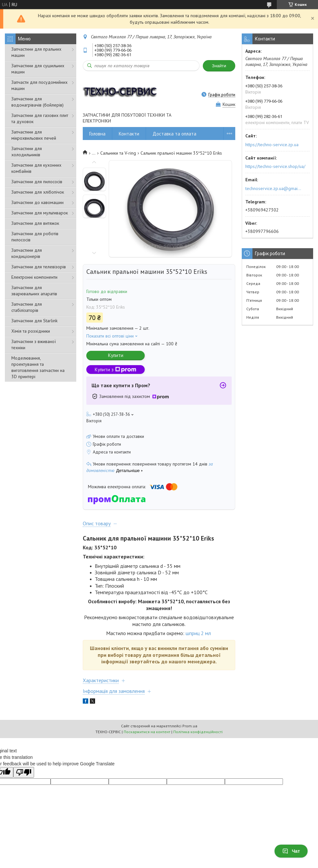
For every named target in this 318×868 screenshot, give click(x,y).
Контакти (129, 134)
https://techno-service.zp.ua (272, 145)
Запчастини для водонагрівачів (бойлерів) (37, 102)
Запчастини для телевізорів (39, 267)
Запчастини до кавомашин (37, 202)
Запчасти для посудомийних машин (39, 85)
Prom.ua (190, 726)
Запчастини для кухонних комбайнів (36, 168)
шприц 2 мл (199, 633)
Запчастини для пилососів (37, 182)
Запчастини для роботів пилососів (35, 237)
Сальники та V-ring (118, 153)
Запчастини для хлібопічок (38, 192)
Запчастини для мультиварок (40, 213)
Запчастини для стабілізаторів (27, 307)
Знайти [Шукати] (219, 66)
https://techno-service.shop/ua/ (275, 166)
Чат (291, 851)
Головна (97, 134)
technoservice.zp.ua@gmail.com (274, 188)
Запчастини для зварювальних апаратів (34, 291)
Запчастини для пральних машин (36, 52)
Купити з (116, 370)
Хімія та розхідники (31, 331)
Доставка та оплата (174, 134)
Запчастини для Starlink (34, 321)
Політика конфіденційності (198, 732)
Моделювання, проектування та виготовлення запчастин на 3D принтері (38, 367)
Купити (116, 355)
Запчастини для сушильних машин (38, 69)
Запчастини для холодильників (27, 152)
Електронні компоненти (34, 277)
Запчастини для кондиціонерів (27, 253)
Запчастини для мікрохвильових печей (34, 135)
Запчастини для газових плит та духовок (40, 118)
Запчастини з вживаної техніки (34, 345)
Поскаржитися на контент (147, 732)
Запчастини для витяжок (35, 223)
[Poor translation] (24, 772)
